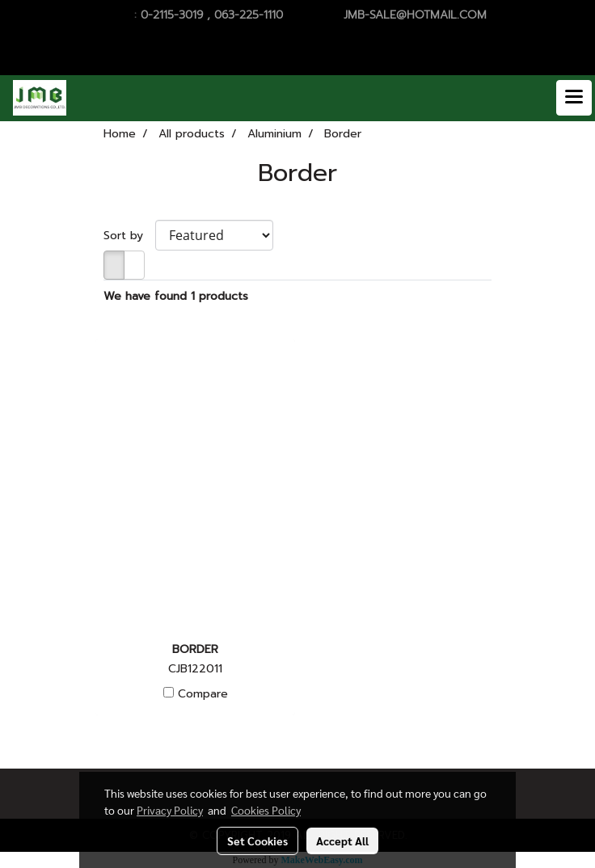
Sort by (129, 236)
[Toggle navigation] (574, 98)
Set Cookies (257, 841)
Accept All (342, 841)
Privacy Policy (170, 810)
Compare (203, 694)
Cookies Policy (266, 810)
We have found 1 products (176, 296)
